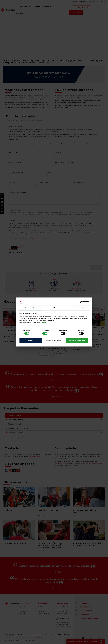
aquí (45, 322)
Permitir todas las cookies (77, 340)
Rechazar (31, 340)
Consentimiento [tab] (30, 308)
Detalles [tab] (54, 308)
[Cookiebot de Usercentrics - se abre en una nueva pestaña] (81, 302)
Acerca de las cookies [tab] (78, 308)
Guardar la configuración (54, 340)
